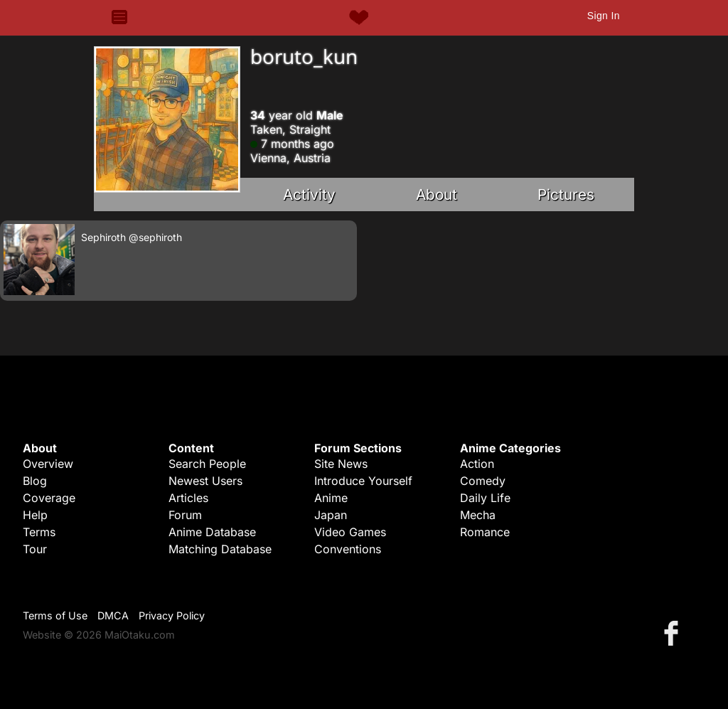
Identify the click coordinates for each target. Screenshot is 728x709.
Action (477, 464)
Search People (207, 464)
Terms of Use (55, 615)
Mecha (478, 515)
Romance (485, 532)
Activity (309, 194)
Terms (39, 532)
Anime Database (212, 532)
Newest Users (205, 481)
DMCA (113, 615)
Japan (331, 515)
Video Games (350, 532)
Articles (188, 498)
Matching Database (220, 549)
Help (35, 515)
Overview (48, 464)
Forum (185, 515)
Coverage (49, 498)
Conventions (348, 549)
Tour (35, 549)
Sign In (604, 16)
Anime (331, 498)
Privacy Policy (172, 615)
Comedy (483, 481)
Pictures (566, 194)
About (437, 194)
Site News (341, 464)
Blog (35, 481)
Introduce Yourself (363, 481)
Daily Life (485, 498)
